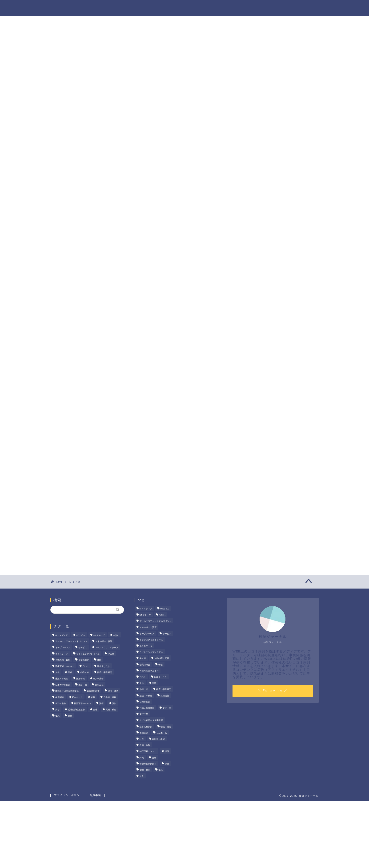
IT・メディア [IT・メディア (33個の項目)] (62, 635)
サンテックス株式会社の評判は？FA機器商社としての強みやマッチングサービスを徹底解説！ (280, 212)
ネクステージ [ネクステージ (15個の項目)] (62, 654)
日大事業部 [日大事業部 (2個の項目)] (98, 679)
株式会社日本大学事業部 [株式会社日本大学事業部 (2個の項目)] (67, 691)
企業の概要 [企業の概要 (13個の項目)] (84, 660)
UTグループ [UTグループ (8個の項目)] (99, 635)
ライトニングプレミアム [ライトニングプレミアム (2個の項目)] (88, 654)
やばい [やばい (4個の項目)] (116, 635)
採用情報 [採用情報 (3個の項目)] (80, 679)
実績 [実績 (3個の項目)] (70, 672)
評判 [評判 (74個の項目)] (114, 703)
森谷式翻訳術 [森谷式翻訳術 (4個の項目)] (93, 691)
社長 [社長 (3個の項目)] (93, 697)
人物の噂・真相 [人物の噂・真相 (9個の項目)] (63, 660)
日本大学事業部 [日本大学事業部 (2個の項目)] (63, 685)
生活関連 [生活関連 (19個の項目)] (60, 697)
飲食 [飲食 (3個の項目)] (70, 716)
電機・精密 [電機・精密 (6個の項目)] (111, 710)
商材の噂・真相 (172, 7)
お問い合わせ (304, 7)
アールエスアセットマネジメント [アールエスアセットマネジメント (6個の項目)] (71, 641)
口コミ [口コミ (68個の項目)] (86, 666)
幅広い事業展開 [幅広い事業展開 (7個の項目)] (105, 672)
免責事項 (95, 795)
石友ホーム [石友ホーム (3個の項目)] (77, 697)
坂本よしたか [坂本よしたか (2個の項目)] (104, 666)
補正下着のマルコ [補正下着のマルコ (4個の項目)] (83, 703)
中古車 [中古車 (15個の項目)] (111, 654)
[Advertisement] (277, 366)
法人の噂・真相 (134, 7)
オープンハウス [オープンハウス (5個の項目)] (63, 648)
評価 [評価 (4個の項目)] (101, 703)
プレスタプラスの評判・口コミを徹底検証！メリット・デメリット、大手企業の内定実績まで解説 (280, 261)
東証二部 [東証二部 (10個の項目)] (99, 685)
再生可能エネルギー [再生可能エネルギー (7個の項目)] (65, 666)
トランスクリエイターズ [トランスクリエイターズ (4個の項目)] (107, 648)
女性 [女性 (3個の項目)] (57, 672)
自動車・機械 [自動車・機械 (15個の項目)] (110, 697)
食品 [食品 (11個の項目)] (57, 716)
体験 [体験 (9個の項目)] (99, 660)
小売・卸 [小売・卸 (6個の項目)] (84, 672)
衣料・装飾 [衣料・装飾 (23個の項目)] (61, 703)
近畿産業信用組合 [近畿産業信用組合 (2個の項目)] (76, 710)
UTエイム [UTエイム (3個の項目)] (81, 635)
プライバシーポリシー (68, 795)
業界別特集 (271, 7)
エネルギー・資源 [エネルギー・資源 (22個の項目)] (104, 641)
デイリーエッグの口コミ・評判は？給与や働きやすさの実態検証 (280, 237)
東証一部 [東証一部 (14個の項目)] (83, 685)
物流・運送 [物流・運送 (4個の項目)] (113, 691)
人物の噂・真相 (210, 7)
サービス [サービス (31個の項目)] (83, 648)
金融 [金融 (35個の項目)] (95, 710)
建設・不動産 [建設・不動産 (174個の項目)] (62, 679)
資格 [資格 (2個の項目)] (57, 710)
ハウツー (243, 7)
